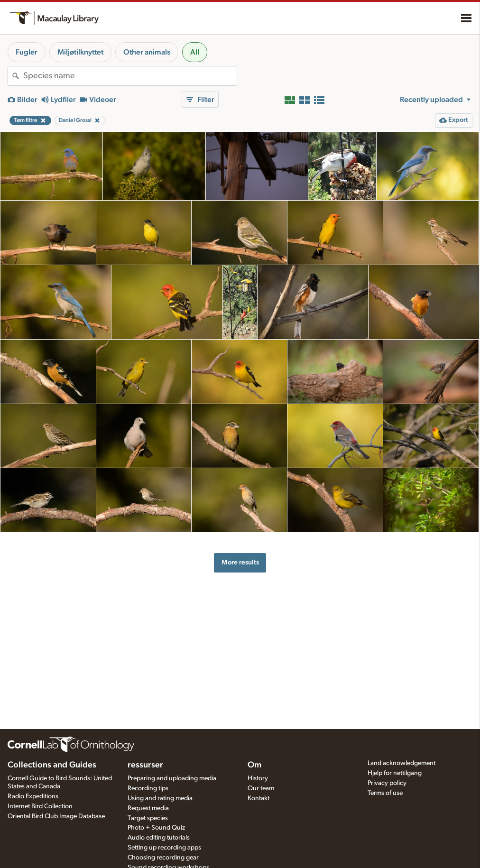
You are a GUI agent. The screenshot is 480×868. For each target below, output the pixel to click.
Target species (148, 818)
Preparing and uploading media (172, 778)
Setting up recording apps (164, 848)
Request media (148, 808)
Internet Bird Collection (40, 806)
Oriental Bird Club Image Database (56, 816)
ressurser (145, 765)
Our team (261, 788)
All (195, 52)
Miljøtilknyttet (80, 52)
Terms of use (385, 793)
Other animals (147, 52)
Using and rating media (160, 798)
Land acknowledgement (402, 763)
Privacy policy (387, 783)
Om (254, 765)
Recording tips (148, 788)
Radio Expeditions (33, 796)
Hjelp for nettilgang (395, 773)
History (258, 778)
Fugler (27, 52)
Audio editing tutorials (159, 838)
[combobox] (129, 76)
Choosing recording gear (163, 858)
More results (240, 562)
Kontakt (258, 798)
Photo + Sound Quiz (156, 828)
